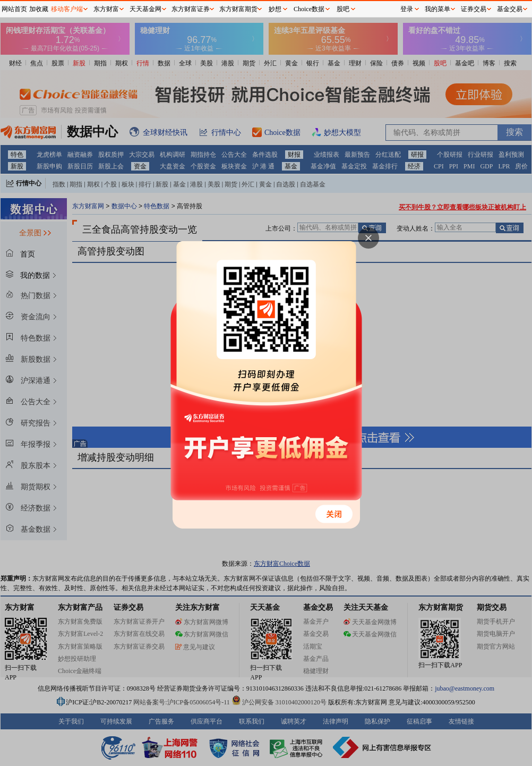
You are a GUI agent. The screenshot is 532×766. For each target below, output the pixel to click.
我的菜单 (437, 9)
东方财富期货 (238, 9)
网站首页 (14, 9)
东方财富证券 (191, 9)
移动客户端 (67, 9)
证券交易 (474, 9)
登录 (407, 9)
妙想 (275, 9)
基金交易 (510, 9)
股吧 (343, 9)
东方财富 (106, 9)
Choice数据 (309, 9)
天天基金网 (145, 9)
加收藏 (39, 9)
